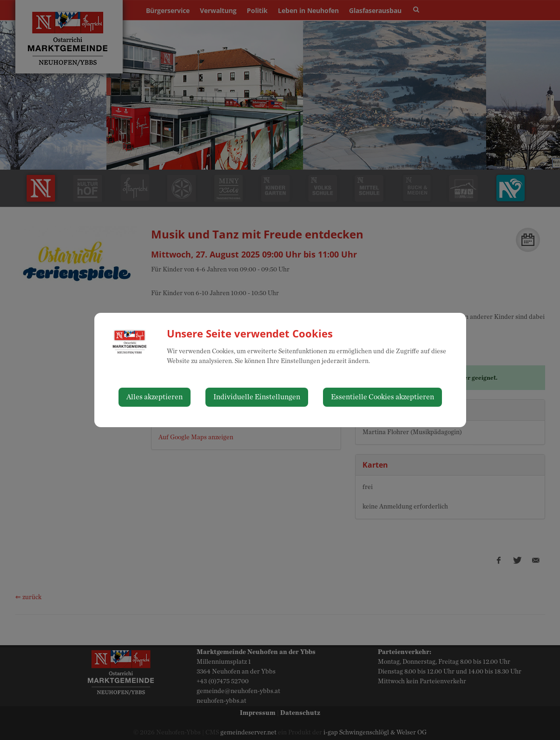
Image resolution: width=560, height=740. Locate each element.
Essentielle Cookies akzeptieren (382, 397)
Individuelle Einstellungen (257, 397)
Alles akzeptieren (155, 397)
